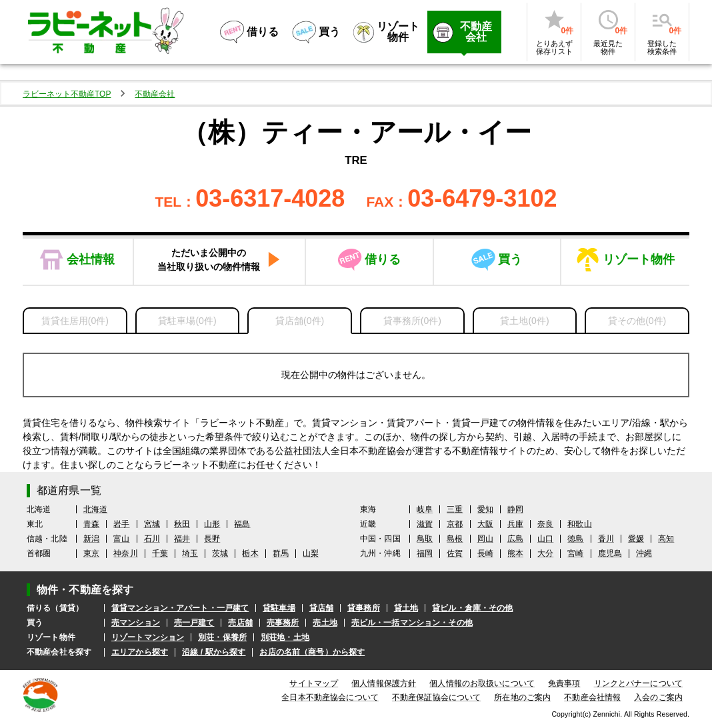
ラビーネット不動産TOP (67, 94)
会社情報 (91, 259)
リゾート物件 (639, 259)
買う (510, 259)
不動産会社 (155, 94)
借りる (383, 259)
